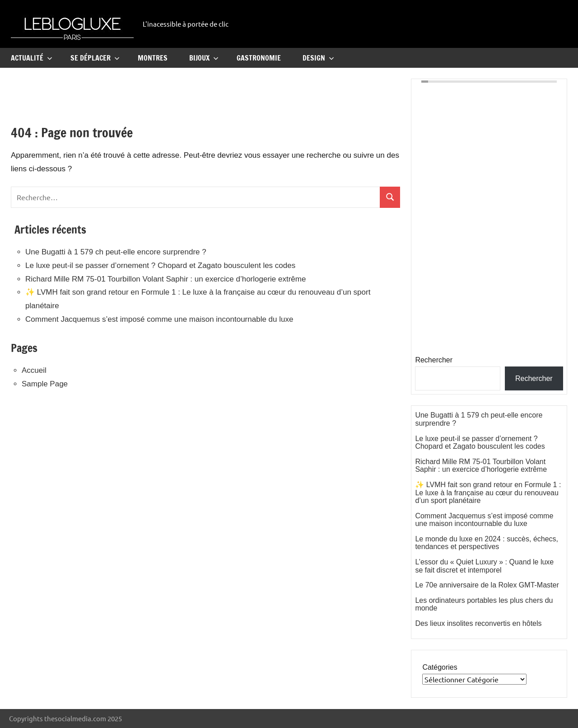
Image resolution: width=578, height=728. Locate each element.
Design (318, 58)
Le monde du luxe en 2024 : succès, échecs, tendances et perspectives (487, 543)
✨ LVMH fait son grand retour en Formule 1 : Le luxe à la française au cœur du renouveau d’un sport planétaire (488, 493)
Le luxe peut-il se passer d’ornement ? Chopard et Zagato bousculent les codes (160, 265)
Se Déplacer (95, 58)
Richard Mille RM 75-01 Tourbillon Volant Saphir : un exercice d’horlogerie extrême (165, 279)
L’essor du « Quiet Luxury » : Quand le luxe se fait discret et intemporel (484, 566)
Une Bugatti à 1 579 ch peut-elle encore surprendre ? (116, 252)
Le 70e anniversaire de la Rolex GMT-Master (487, 585)
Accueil (34, 370)
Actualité (32, 58)
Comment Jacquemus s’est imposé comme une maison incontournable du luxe (159, 319)
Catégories (440, 667)
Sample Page (45, 384)
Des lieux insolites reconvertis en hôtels (478, 623)
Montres (153, 58)
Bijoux (204, 58)
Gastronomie (259, 58)
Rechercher (434, 360)
